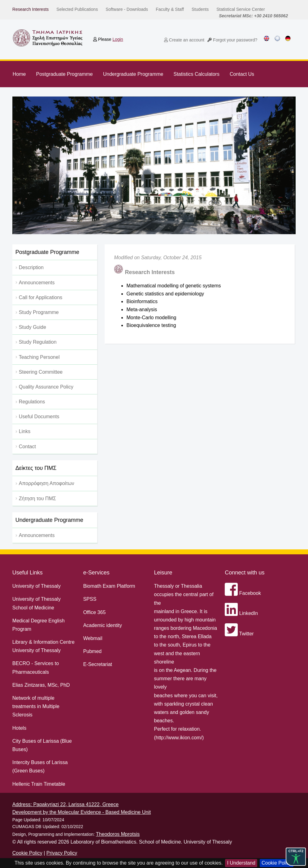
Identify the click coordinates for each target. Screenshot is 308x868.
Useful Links (28, 573)
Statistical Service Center (241, 9)
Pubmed (93, 651)
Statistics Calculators (196, 74)
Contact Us (242, 74)
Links (25, 431)
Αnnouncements (37, 283)
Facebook (243, 593)
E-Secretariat (98, 664)
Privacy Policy (62, 853)
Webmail (93, 638)
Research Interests (31, 9)
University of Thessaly (37, 586)
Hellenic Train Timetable (39, 784)
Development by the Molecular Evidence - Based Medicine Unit (82, 812)
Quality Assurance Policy (46, 387)
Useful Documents (39, 417)
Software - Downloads (127, 9)
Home (19, 74)
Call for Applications (41, 297)
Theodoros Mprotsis (118, 834)
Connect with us (245, 573)
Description (31, 267)
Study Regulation (38, 342)
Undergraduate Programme (133, 74)
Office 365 (95, 612)
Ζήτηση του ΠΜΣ (37, 498)
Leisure (163, 573)
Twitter (239, 634)
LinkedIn (241, 613)
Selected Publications (77, 9)
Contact (27, 447)
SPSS (90, 599)
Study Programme (39, 312)
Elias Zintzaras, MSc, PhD (41, 685)
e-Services (96, 573)
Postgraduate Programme (64, 74)
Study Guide (33, 327)
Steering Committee (41, 372)
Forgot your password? (232, 40)
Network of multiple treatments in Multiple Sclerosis (36, 706)
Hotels (19, 728)
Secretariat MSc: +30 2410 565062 (253, 16)
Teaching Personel (39, 357)
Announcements (37, 535)
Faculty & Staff (170, 9)
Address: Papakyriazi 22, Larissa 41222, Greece (65, 804)
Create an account (184, 40)
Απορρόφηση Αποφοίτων (47, 483)
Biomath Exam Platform (109, 586)
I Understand (241, 863)
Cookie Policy (277, 863)
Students (200, 9)
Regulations (32, 402)
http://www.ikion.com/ (179, 738)
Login (118, 39)
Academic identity (103, 625)
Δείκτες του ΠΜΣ (36, 468)
